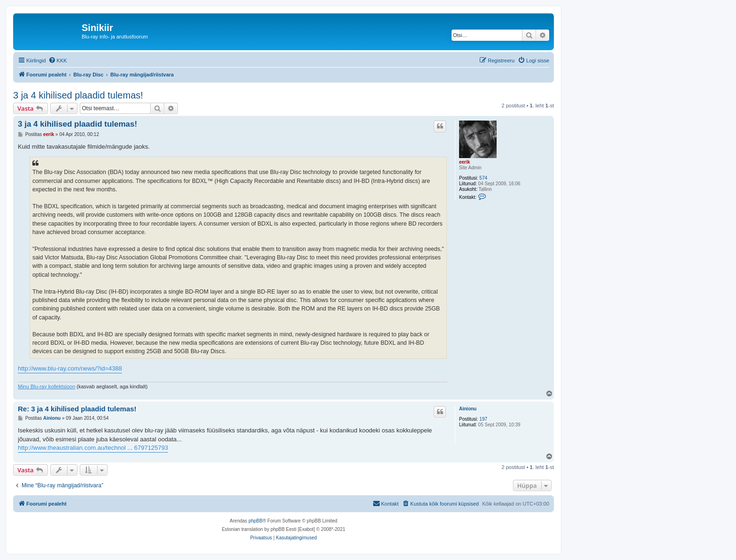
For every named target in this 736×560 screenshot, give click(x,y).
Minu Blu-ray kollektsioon (46, 386)
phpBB (255, 521)
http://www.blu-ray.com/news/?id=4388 (70, 368)
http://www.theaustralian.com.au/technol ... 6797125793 (93, 448)
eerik (464, 162)
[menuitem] (58, 61)
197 (483, 419)
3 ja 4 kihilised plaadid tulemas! (78, 95)
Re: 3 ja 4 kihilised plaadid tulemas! (77, 409)
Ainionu (468, 409)
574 (483, 178)
